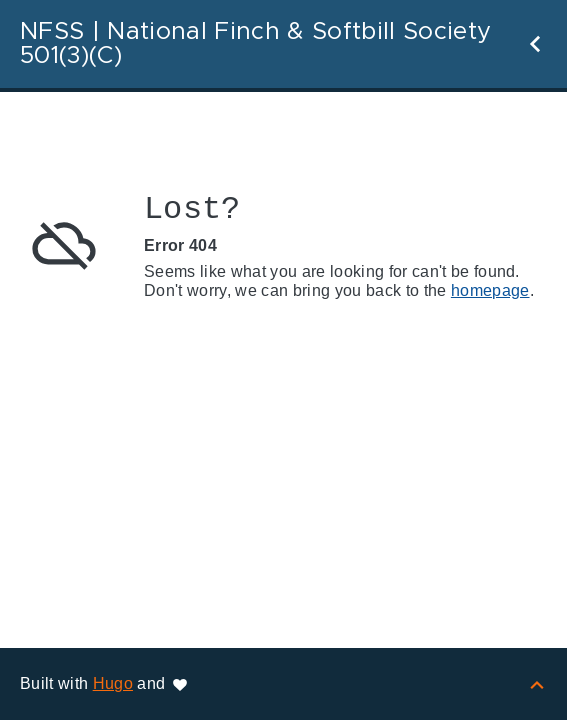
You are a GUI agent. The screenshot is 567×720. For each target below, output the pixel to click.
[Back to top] (537, 683)
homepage (490, 290)
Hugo (113, 683)
